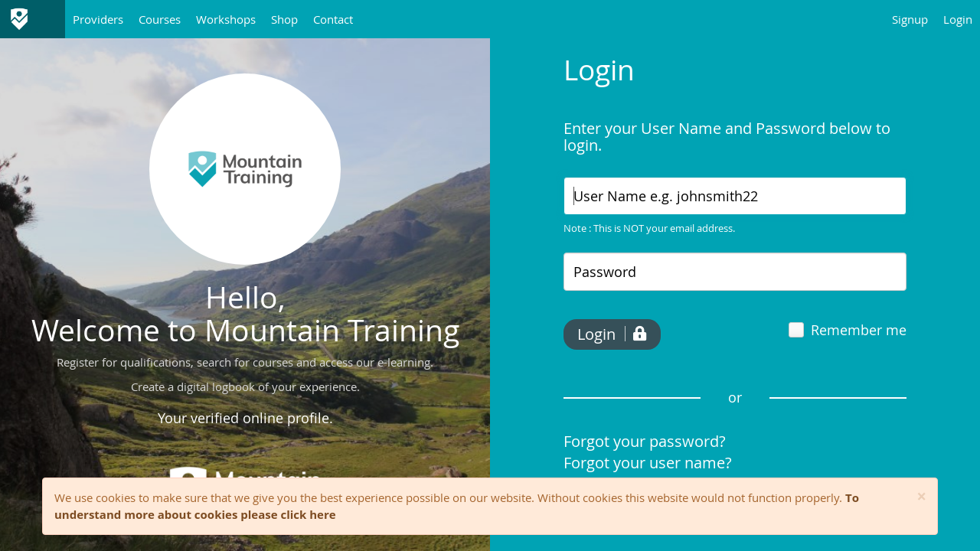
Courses (160, 19)
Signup (910, 19)
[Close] (921, 497)
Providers (98, 19)
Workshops (226, 19)
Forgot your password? (645, 441)
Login (958, 19)
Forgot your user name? (648, 463)
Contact (333, 19)
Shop (284, 19)
